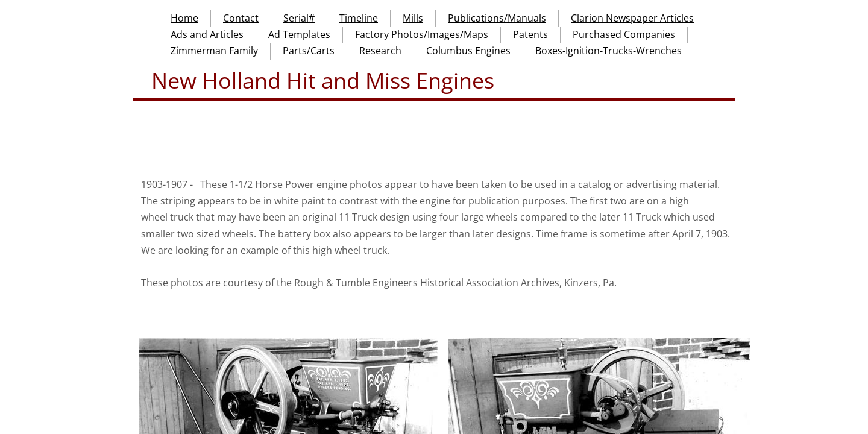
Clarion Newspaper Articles (632, 18)
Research (380, 51)
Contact (241, 18)
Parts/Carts (309, 51)
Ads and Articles (207, 34)
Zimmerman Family (214, 51)
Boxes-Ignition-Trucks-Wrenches (609, 51)
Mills (413, 18)
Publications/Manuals (497, 18)
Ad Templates (299, 34)
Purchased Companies (624, 34)
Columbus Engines (468, 51)
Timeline (359, 18)
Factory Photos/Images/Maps (422, 34)
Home (184, 18)
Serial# (299, 18)
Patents (530, 34)
